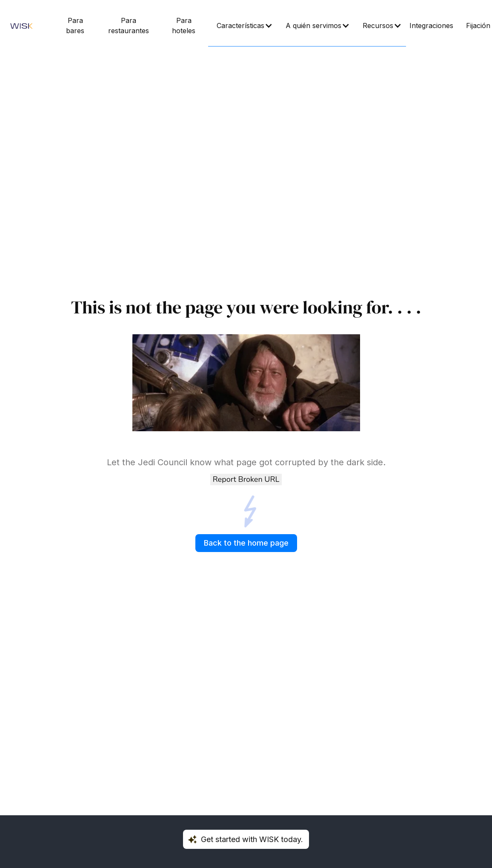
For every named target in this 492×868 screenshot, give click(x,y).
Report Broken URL (246, 479)
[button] (243, 26)
